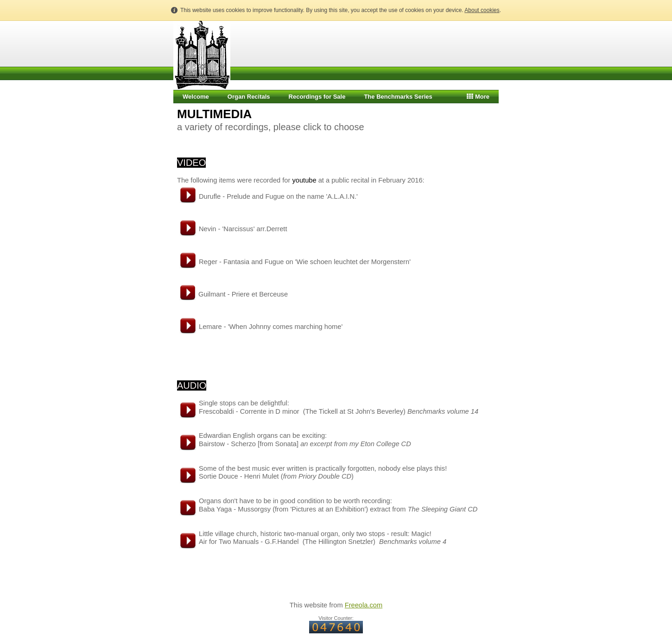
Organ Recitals (249, 97)
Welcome (196, 97)
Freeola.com (364, 605)
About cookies (482, 10)
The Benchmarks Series (398, 97)
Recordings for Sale (317, 97)
